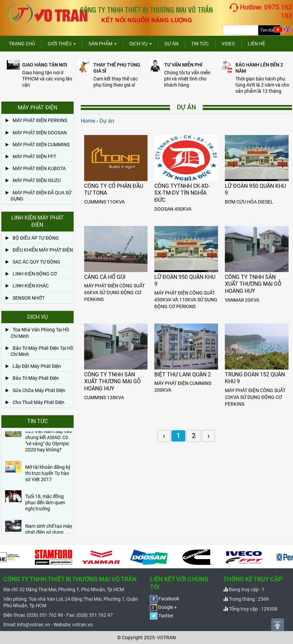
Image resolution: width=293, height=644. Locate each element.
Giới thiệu (62, 44)
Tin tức (200, 44)
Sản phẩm (103, 44)
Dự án (172, 44)
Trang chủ (22, 44)
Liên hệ (256, 44)
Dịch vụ (141, 44)
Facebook (165, 599)
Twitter (162, 616)
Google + (163, 607)
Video (228, 44)
